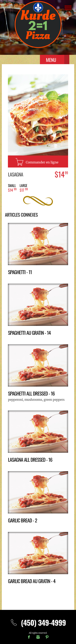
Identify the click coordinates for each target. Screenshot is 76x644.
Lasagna (16, 174)
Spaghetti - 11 (20, 272)
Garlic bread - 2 (22, 520)
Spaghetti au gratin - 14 (29, 333)
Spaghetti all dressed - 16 (31, 393)
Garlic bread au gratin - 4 (32, 581)
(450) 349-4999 (38, 622)
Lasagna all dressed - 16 (30, 459)
